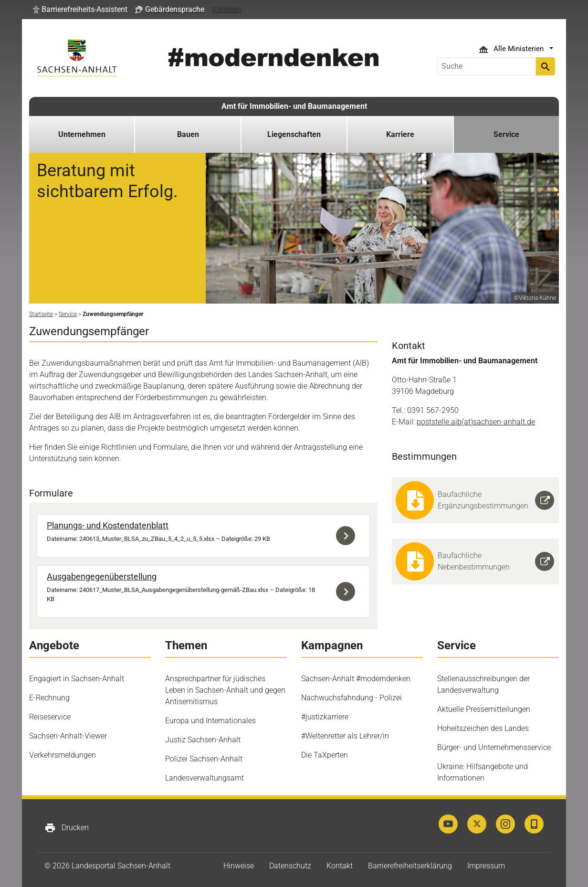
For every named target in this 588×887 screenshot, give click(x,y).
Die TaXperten (325, 755)
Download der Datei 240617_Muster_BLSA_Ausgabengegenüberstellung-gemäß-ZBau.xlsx (348, 591)
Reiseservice (50, 717)
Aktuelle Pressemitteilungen (484, 709)
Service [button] (506, 134)
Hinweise (239, 866)
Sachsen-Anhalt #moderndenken (356, 679)
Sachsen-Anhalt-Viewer (68, 736)
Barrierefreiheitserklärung (410, 866)
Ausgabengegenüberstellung (102, 576)
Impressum (486, 866)
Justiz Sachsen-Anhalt (203, 740)
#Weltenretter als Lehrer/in (345, 736)
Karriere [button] (400, 134)
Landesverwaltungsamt (205, 778)
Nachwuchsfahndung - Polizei (352, 698)
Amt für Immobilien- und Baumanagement (294, 106)
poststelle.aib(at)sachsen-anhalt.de (476, 422)
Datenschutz (290, 866)
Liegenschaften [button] (294, 134)
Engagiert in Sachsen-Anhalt (77, 679)
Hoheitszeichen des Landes (483, 728)
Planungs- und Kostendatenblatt (108, 525)
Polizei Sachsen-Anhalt (204, 759)
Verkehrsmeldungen (63, 755)
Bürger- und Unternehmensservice (494, 747)
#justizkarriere (325, 717)
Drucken (67, 828)
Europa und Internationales (210, 721)
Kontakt (340, 866)
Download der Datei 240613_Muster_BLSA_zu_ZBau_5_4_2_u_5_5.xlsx (348, 536)
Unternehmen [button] (82, 134)
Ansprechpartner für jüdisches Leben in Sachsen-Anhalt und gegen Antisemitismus (225, 690)
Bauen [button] (188, 134)
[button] (80, 10)
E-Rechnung (49, 698)
